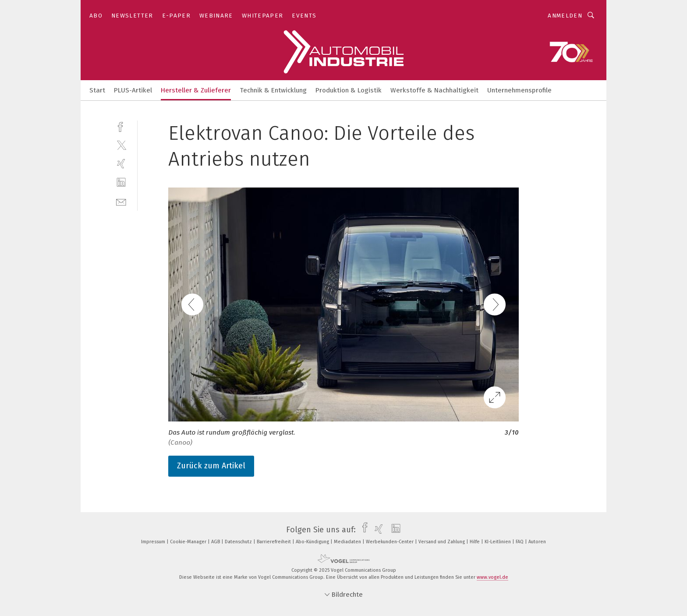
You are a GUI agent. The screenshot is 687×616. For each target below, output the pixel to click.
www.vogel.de (492, 577)
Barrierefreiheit (274, 542)
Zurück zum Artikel (211, 466)
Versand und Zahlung (442, 542)
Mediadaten (348, 542)
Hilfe (475, 542)
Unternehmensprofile (519, 90)
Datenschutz (239, 542)
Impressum (154, 542)
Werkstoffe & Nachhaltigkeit (434, 90)
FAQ (520, 542)
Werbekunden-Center (390, 542)
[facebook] (121, 126)
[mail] (121, 201)
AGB (216, 542)
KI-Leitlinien (498, 542)
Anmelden (565, 16)
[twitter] (121, 145)
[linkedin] (121, 182)
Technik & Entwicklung (273, 90)
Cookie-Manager (189, 542)
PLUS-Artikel (133, 90)
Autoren (537, 542)
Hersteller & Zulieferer (196, 90)
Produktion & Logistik (349, 90)
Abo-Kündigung (313, 542)
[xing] (121, 164)
